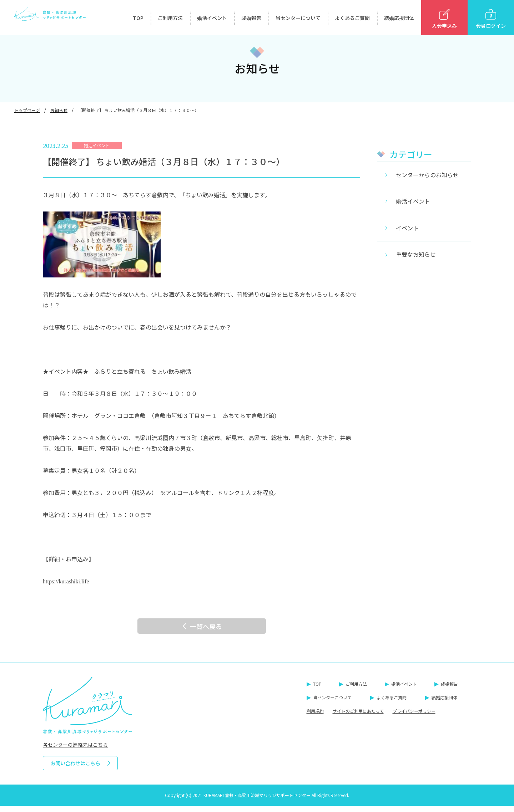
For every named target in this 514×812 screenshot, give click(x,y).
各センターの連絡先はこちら (75, 751)
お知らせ (59, 110)
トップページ (27, 110)
